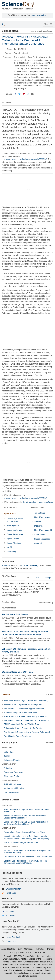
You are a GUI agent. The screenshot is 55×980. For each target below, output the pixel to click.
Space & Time (10, 514)
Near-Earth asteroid (43, 530)
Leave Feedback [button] (13, 937)
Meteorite (38, 526)
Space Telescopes (15, 534)
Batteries (8, 768)
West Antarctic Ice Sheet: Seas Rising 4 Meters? (25, 716)
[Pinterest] (24, 94)
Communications (11, 792)
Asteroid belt (40, 535)
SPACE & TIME (7, 748)
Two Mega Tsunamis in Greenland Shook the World (26, 720)
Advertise (40, 949)
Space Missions (14, 543)
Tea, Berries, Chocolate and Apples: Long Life (24, 708)
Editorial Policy (24, 952)
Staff (20, 949)
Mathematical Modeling (14, 788)
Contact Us (11, 941)
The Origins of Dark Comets (15, 614)
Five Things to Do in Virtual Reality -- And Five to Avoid (28, 857)
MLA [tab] (29, 578)
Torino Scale (40, 513)
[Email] (32, 94)
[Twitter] (19, 94)
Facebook (10, 912)
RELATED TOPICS (10, 508)
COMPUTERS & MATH (10, 780)
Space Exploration (15, 530)
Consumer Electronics (14, 772)
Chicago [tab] (47, 578)
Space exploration (42, 539)
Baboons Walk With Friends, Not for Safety (23, 728)
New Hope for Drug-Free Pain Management (23, 704)
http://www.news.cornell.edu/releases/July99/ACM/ (24, 159)
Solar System (13, 526)
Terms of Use (39, 952)
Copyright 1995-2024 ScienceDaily (19, 956)
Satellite (38, 522)
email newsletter (39, 15)
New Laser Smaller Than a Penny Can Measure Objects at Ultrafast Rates (25, 817)
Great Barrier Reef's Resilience (17, 736)
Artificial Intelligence (13, 784)
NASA (9, 547)
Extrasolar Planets (12, 760)
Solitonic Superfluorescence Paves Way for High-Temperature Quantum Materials (26, 862)
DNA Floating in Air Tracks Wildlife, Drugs (22, 724)
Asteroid (38, 543)
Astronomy (11, 552)
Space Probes (13, 539)
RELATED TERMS (38, 508)
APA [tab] (37, 578)
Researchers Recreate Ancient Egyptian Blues (24, 832)
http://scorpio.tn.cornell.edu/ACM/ (38, 502)
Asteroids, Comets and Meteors (15, 520)
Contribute (29, 949)
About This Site (8, 949)
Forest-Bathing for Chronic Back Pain (20, 712)
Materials (6, 565)
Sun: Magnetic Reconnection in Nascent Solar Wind (27, 732)
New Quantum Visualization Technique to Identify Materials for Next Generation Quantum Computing (26, 837)
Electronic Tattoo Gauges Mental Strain (21, 842)
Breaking (6, 694)
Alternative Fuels (11, 776)
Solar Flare (9, 752)
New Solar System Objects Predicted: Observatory (26, 700)
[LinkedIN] (28, 94)
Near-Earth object (42, 517)
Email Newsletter (13, 889)
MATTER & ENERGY (9, 764)
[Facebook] (15, 94)
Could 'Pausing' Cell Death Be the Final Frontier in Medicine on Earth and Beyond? (26, 823)
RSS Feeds (11, 893)
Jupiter (7, 756)
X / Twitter (10, 916)
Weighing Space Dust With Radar (18, 672)
